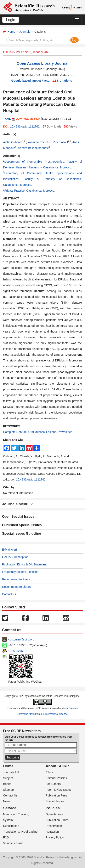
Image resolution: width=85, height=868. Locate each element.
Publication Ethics (57, 820)
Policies (53, 808)
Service (10, 808)
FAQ (6, 837)
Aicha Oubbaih (13, 142)
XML (8, 119)
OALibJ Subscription (15, 557)
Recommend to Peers (16, 579)
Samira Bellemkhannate (33, 148)
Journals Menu (18, 504)
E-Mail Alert (10, 550)
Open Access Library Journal (42, 63)
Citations (66, 81)
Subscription (11, 826)
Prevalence (65, 432)
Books (7, 784)
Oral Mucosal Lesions (42, 432)
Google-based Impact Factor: (35, 81)
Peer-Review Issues (59, 790)
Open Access (54, 814)
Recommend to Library (17, 587)
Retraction (52, 832)
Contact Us (10, 795)
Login (11, 20)
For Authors (53, 784)
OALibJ (8, 52)
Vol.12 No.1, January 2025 (33, 52)
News (7, 801)
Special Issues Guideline (22, 534)
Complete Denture (15, 432)
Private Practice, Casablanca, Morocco (29, 191)
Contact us (9, 594)
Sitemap (8, 790)
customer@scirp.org (21, 639)
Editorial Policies (56, 778)
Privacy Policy (55, 837)
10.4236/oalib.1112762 (25, 126)
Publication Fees (56, 795)
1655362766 (16, 651)
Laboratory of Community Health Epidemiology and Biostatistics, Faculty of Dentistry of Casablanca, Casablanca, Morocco (42, 179)
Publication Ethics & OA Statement (24, 564)
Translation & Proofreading (20, 832)
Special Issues (55, 801)
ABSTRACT (11, 198)
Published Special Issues (22, 525)
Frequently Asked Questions (20, 572)
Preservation (54, 826)
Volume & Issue (13, 843)
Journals (25, 32)
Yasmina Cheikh (38, 142)
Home (11, 32)
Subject (8, 778)
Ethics (50, 772)
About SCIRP (57, 766)
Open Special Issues (18, 517)
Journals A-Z (11, 772)
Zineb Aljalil (60, 142)
